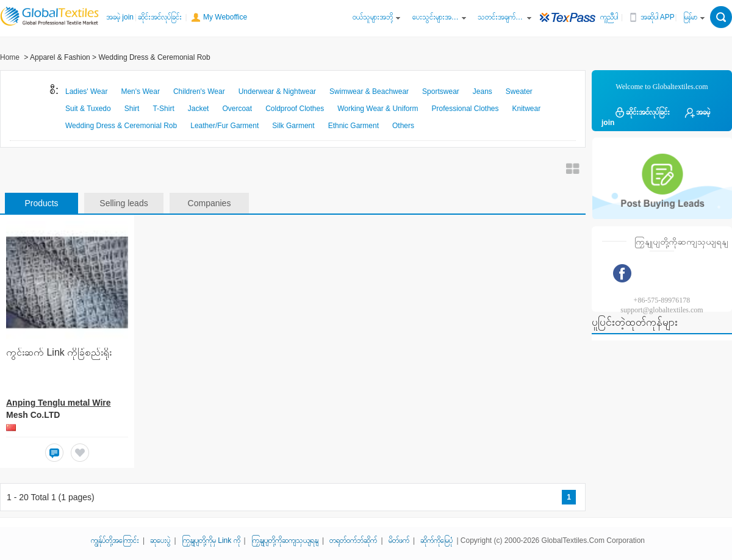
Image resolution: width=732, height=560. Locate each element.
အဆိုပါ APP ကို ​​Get (664, 17)
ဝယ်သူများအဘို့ (373, 17)
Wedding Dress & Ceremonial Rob (121, 126)
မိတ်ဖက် (399, 540)
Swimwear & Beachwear (369, 92)
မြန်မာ (690, 17)
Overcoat (237, 109)
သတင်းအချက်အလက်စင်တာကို (501, 17)
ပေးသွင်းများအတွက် (436, 17)
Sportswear (441, 92)
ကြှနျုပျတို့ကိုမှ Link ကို (211, 540)
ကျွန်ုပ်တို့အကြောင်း (115, 540)
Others (403, 126)
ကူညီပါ (609, 17)
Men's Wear (140, 92)
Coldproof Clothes (295, 109)
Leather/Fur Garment (224, 126)
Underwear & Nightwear (277, 92)
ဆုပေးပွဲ (160, 540)
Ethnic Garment (353, 126)
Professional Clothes (465, 109)
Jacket (199, 109)
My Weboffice (225, 17)
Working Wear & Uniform (378, 109)
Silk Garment (293, 126)
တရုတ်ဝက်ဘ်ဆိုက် (353, 540)
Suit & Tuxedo (88, 109)
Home (10, 57)
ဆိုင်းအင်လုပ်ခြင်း (160, 17)
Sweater (519, 92)
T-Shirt (163, 109)
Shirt (132, 109)
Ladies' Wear (86, 92)
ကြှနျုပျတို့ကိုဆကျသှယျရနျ (285, 540)
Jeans (483, 92)
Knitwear (527, 109)
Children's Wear (199, 92)
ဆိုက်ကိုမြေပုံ (436, 540)
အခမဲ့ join (120, 17)
